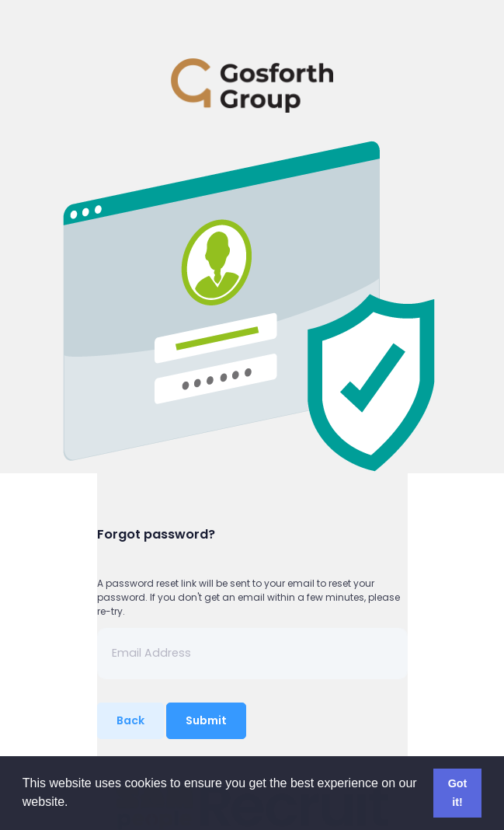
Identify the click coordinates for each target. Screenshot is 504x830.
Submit (206, 720)
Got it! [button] (458, 793)
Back (130, 720)
